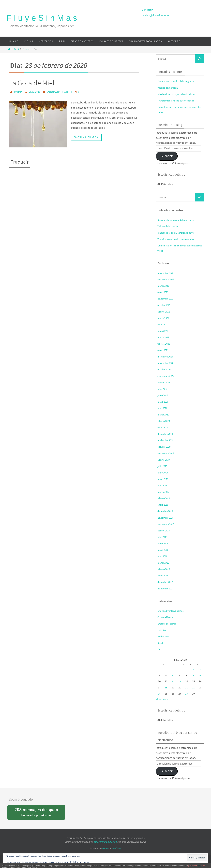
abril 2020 (163, 408)
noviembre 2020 (166, 363)
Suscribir (167, 156)
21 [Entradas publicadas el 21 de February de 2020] (186, 687)
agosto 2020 (164, 382)
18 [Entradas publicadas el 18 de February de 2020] (166, 687)
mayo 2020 (164, 402)
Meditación (164, 636)
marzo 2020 (164, 414)
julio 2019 (163, 466)
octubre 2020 (165, 369)
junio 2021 (163, 331)
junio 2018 (163, 543)
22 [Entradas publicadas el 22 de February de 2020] (193, 687)
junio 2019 (163, 472)
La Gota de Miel (32, 83)
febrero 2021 (165, 344)
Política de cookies (81, 862)
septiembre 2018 (167, 524)
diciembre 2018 (166, 511)
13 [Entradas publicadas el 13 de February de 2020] (180, 681)
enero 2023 (164, 292)
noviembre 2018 (166, 518)
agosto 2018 (164, 530)
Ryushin (19, 92)
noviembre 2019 (166, 440)
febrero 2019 (165, 498)
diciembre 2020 (166, 356)
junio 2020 (163, 395)
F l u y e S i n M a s (42, 18)
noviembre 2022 (166, 299)
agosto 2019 (164, 460)
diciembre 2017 (166, 582)
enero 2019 (164, 505)
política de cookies (197, 866)
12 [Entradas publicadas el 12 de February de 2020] (173, 681)
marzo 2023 (164, 286)
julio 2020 (163, 389)
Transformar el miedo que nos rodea (178, 100)
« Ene (159, 699)
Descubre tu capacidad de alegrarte (178, 81)
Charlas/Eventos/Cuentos (63, 92)
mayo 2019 (164, 479)
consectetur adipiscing (105, 842)
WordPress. (117, 848)
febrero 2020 (165, 421)
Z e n (160, 649)
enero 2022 (164, 324)
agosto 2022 (164, 312)
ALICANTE (147, 10)
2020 (16, 49)
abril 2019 (163, 485)
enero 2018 (164, 575)
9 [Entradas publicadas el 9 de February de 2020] (200, 675)
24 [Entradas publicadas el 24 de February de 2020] (159, 694)
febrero (27, 49)
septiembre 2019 (167, 453)
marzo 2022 (164, 318)
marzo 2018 (164, 563)
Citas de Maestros (168, 617)
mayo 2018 (164, 550)
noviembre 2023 (166, 273)
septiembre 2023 (167, 279)
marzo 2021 (164, 337)
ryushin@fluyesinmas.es (155, 15)
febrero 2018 (165, 569)
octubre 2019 (165, 447)
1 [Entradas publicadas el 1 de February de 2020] (193, 669)
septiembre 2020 (167, 376)
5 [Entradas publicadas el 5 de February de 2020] (173, 675)
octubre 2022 (165, 305)
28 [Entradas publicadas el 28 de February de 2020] (186, 694)
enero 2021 (164, 350)
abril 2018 (163, 556)
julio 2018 (163, 537)
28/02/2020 (36, 92)
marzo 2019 (164, 492)
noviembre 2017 (166, 588)
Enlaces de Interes (168, 624)
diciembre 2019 (166, 434)
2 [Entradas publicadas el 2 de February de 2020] (200, 669)
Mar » (166, 699)
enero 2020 (164, 427)
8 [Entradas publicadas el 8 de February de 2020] (193, 675)
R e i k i (161, 643)
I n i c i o (162, 630)
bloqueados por (36, 812)
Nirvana (106, 848)
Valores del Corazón (169, 88)
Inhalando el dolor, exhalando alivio (178, 94)
